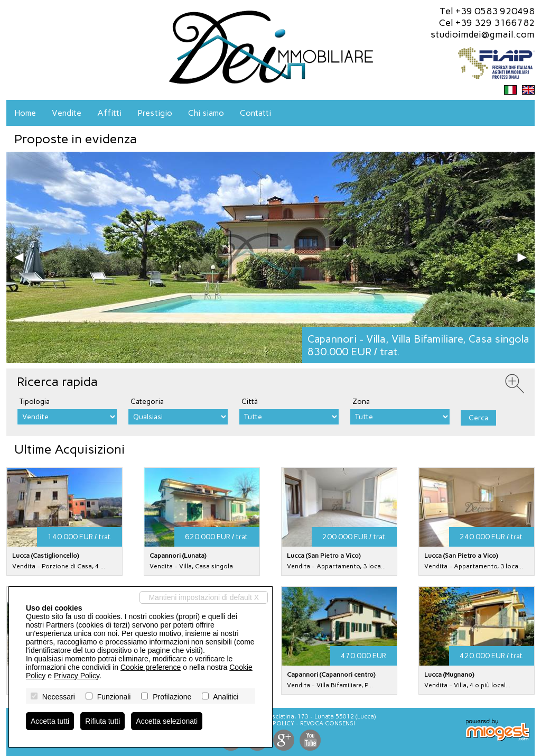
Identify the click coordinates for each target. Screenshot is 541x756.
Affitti (109, 113)
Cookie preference (151, 667)
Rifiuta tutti (102, 721)
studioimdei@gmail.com (483, 34)
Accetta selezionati (167, 721)
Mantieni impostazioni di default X (204, 597)
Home (25, 113)
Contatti (255, 113)
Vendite (67, 113)
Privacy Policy (77, 676)
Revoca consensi (328, 723)
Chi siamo (206, 113)
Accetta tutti (50, 721)
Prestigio (155, 113)
